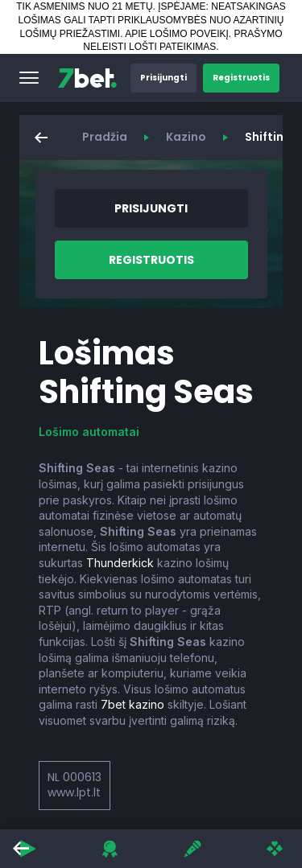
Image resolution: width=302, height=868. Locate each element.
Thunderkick (120, 563)
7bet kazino (132, 704)
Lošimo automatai (89, 432)
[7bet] (87, 78)
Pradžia (105, 137)
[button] (29, 78)
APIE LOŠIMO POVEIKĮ (177, 34)
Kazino (186, 137)
